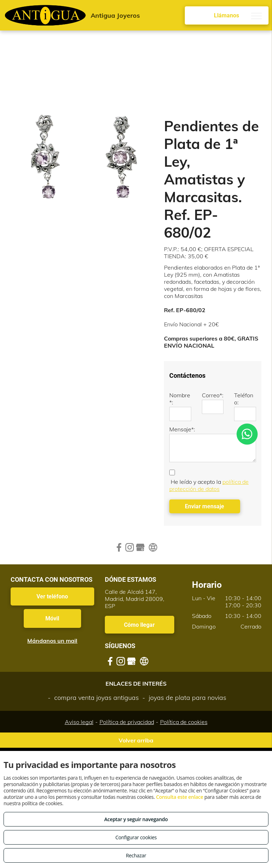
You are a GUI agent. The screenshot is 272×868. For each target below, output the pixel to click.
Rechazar (136, 855)
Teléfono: (244, 399)
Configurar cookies (136, 837)
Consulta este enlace (179, 797)
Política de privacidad (127, 722)
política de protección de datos (209, 485)
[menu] (256, 16)
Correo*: (213, 395)
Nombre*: (180, 399)
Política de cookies (184, 722)
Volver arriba (136, 740)
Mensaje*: (182, 429)
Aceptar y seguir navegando (136, 819)
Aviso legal (79, 722)
